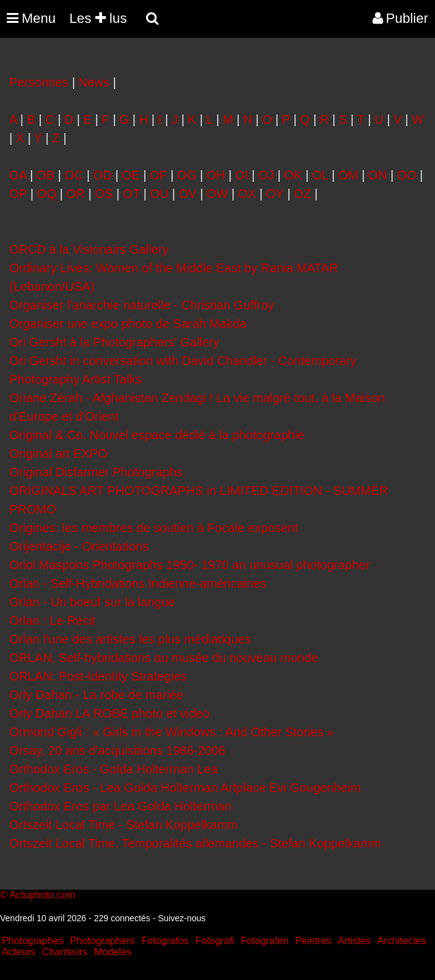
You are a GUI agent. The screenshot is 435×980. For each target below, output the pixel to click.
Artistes (354, 941)
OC (74, 175)
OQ (47, 194)
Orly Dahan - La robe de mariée (96, 695)
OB (45, 175)
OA (18, 175)
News (94, 82)
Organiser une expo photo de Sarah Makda (128, 324)
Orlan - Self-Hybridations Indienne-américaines (138, 583)
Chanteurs (65, 952)
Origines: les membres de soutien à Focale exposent (154, 528)
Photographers (102, 941)
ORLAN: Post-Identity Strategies (98, 676)
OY (275, 194)
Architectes (402, 941)
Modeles (113, 952)
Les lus (98, 18)
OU (160, 194)
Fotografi (214, 941)
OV (188, 194)
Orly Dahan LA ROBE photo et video (110, 713)
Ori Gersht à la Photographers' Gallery (114, 342)
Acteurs (19, 952)
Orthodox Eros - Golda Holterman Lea (114, 769)
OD (103, 175)
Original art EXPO (58, 453)
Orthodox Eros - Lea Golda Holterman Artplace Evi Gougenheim (185, 788)
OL (321, 175)
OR (75, 194)
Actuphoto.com (42, 895)
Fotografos (165, 941)
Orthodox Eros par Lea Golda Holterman (120, 806)
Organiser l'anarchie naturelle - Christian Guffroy (142, 305)
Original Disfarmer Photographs (96, 472)
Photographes (33, 941)
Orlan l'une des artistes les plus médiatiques (130, 639)
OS (104, 194)
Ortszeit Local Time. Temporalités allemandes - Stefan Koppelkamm (195, 843)
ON (377, 175)
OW (217, 194)
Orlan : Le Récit (52, 621)
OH (216, 175)
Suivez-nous (182, 918)
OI (242, 175)
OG (187, 175)
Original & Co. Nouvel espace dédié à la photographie (157, 435)
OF (158, 175)
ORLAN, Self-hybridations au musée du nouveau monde (164, 658)
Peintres (313, 941)
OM (348, 175)
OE (131, 175)
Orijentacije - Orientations (79, 546)
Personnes (39, 82)
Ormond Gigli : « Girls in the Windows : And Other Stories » (172, 732)
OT (131, 194)
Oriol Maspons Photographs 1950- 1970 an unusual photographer (190, 565)
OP (18, 194)
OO (407, 175)
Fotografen (265, 941)
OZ (303, 194)
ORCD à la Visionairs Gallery (89, 249)
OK (293, 175)
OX (247, 194)
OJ (266, 175)
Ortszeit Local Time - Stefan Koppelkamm (123, 825)
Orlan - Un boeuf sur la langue (92, 602)
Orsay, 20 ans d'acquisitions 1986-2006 (117, 750)
